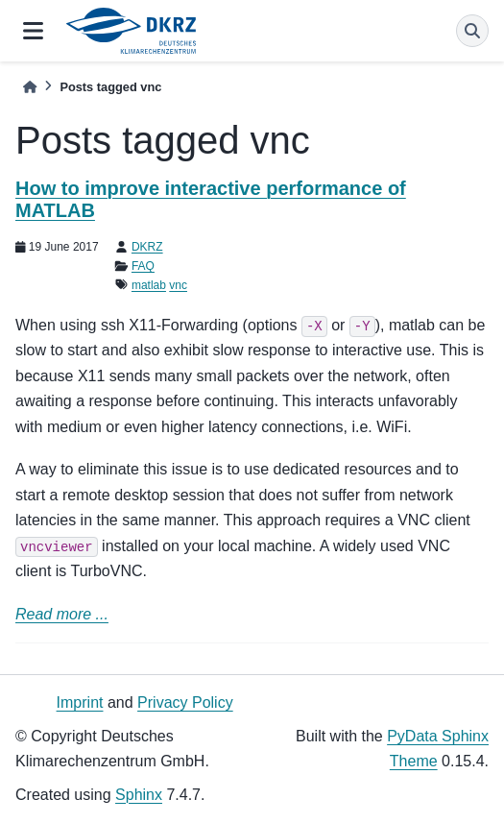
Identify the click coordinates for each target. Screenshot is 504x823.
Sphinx (139, 795)
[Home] (30, 87)
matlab (149, 285)
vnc (178, 285)
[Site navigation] (33, 31)
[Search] (472, 31)
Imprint (80, 702)
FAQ (143, 266)
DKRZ (147, 247)
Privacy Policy (185, 702)
